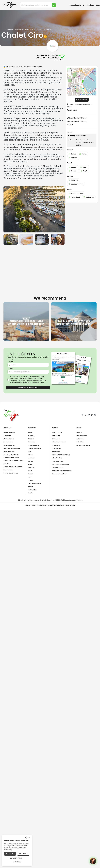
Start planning (75, 5)
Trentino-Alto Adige (35, 483)
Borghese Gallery (10, 445)
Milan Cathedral (9, 439)
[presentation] (6, 209)
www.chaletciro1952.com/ (78, 121)
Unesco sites (56, 445)
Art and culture (57, 458)
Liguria (30, 455)
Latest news (56, 451)
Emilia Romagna (34, 445)
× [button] (29, 837)
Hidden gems (56, 436)
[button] (82, 81)
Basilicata (32, 436)
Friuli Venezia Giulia (35, 448)
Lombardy (32, 458)
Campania (32, 442)
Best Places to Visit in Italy (61, 464)
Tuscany (31, 480)
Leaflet (83, 95)
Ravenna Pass (9, 470)
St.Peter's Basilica (10, 432)
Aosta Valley (32, 490)
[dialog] (17, 851)
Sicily (30, 477)
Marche (31, 461)
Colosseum (8, 436)
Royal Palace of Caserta (12, 448)
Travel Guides (57, 448)
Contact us (80, 439)
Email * (12, 368)
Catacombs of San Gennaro (14, 467)
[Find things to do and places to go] (38, 5)
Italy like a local (57, 432)
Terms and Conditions (56, 505)
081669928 (73, 110)
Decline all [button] (23, 854)
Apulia (30, 471)
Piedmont (31, 467)
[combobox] (26, 838)
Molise (30, 464)
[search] (54, 5)
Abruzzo (31, 432)
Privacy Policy (39, 383)
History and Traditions (60, 477)
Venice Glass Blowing (11, 473)
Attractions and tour (59, 442)
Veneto (31, 493)
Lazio (30, 451)
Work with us (80, 442)
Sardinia (31, 474)
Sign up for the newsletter (28, 388)
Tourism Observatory (83, 445)
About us (79, 432)
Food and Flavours (58, 461)
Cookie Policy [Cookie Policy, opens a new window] (17, 862)
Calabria (31, 439)
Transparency (71, 505)
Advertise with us (82, 436)
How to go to (56, 439)
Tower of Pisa (8, 442)
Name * (12, 361)
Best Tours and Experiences (62, 455)
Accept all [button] (10, 854)
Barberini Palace (9, 451)
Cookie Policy (41, 505)
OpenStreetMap (92, 95)
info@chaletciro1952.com (78, 118)
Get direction (82, 100)
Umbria (31, 487)
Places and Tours (58, 467)
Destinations (88, 5)
